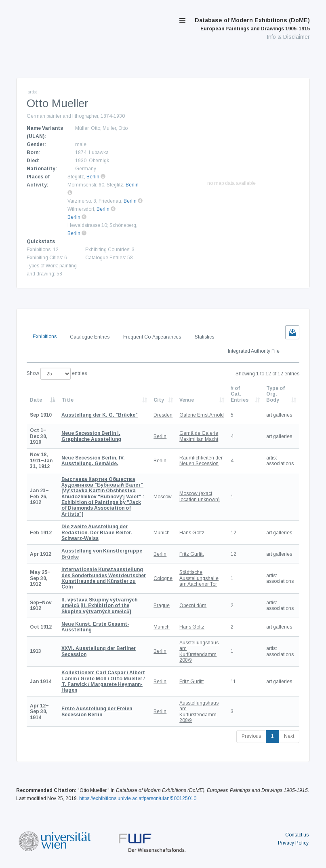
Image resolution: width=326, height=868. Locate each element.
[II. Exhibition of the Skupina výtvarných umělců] (99, 606)
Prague (162, 605)
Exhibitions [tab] (45, 337)
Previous (251, 736)
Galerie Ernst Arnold (202, 415)
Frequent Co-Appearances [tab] (152, 337)
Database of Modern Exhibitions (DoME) (252, 24)
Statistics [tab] (204, 337)
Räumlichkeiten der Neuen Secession (201, 461)
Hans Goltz (192, 533)
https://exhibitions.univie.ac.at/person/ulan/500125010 (138, 798)
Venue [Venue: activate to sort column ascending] (187, 400)
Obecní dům (193, 605)
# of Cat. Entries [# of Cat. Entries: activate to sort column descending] (240, 394)
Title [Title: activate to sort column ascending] (67, 400)
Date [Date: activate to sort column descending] (36, 400)
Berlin (93, 177)
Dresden (163, 415)
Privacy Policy (293, 843)
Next (289, 736)
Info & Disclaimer (288, 37)
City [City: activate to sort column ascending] (159, 400)
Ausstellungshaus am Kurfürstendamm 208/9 (199, 651)
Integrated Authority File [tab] (254, 351)
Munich (162, 533)
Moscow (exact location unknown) (200, 496)
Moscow (163, 497)
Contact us (297, 835)
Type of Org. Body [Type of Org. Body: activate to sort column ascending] (276, 394)
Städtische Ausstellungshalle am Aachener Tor (199, 578)
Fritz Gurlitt (191, 554)
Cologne (163, 578)
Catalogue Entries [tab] (90, 337)
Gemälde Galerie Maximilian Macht (199, 436)
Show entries (57, 374)
